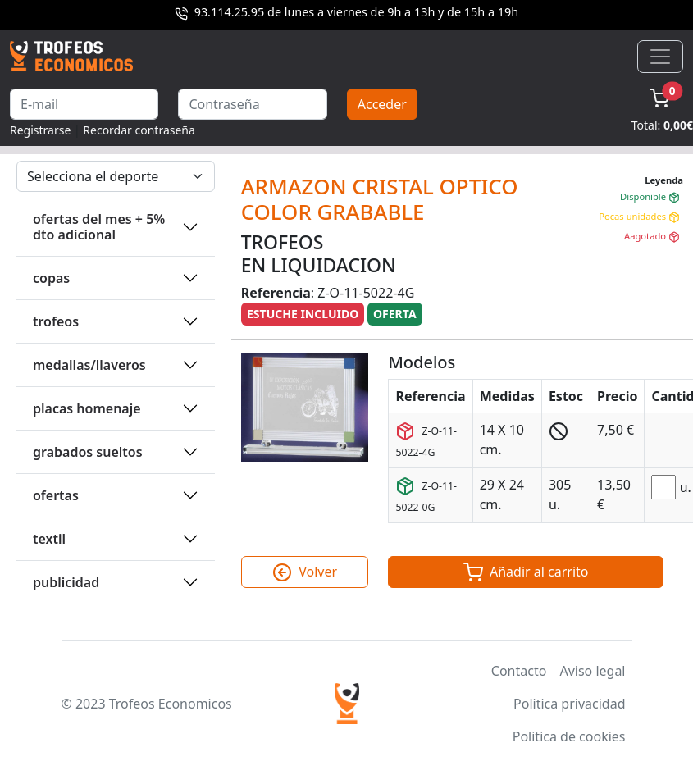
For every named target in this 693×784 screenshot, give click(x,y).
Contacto (519, 671)
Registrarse (40, 130)
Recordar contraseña (139, 130)
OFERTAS (56, 495)
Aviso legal (592, 671)
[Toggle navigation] (660, 57)
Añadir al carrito (526, 572)
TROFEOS (56, 321)
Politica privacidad (569, 704)
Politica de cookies (569, 736)
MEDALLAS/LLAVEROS (89, 365)
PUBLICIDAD (66, 582)
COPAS (51, 278)
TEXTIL (49, 539)
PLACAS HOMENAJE (87, 408)
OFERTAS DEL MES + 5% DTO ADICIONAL (99, 227)
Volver (305, 572)
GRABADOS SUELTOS (88, 452)
